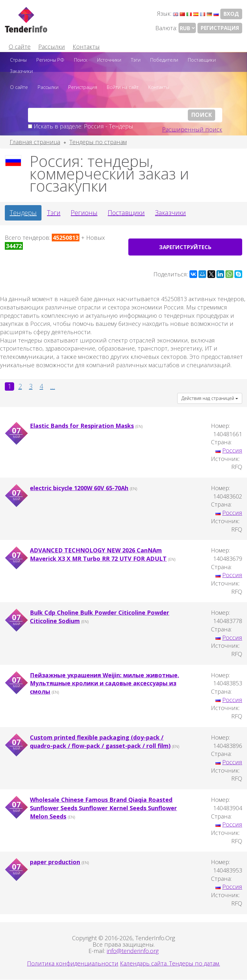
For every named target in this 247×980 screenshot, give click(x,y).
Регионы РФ (50, 60)
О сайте (20, 47)
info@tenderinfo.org (133, 951)
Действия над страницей (210, 399)
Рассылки (52, 47)
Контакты (86, 47)
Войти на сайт (123, 87)
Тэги (136, 60)
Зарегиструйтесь (185, 247)
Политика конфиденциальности (73, 964)
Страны (18, 60)
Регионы (84, 213)
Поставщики (202, 60)
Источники (109, 60)
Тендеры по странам (98, 142)
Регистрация (220, 28)
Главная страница (35, 142)
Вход (231, 14)
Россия (232, 451)
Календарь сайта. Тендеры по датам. (170, 964)
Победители (164, 60)
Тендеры (23, 213)
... (53, 386)
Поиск (81, 60)
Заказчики (21, 71)
